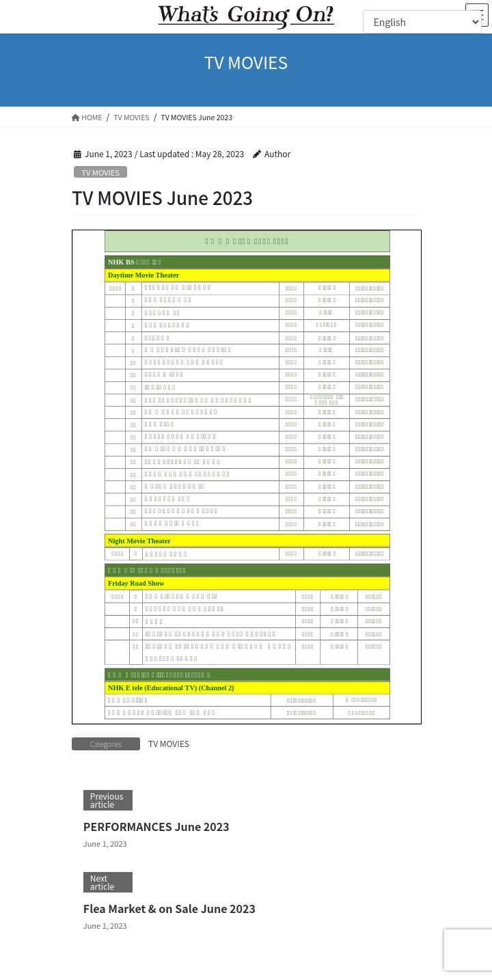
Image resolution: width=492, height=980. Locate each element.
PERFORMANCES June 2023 (156, 826)
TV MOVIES (100, 172)
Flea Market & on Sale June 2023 (169, 908)
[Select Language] (422, 22)
